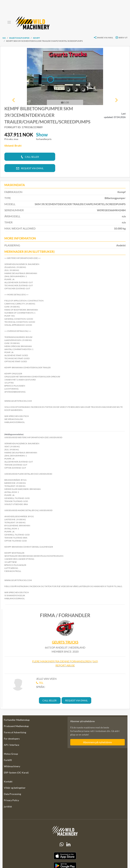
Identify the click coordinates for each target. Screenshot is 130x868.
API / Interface (12, 745)
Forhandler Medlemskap (17, 720)
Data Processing (12, 794)
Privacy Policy (11, 800)
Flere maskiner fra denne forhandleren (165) (65, 661)
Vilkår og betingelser (15, 788)
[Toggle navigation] (9, 23)
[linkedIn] (68, 844)
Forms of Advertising (15, 732)
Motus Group (11, 754)
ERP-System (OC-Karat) (16, 773)
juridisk (8, 806)
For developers (12, 739)
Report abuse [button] (65, 665)
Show (42, 135)
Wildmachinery (12, 766)
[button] (13, 100)
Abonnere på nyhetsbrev (97, 742)
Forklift (8, 760)
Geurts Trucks (65, 642)
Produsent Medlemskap (16, 726)
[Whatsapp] (62, 844)
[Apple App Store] (65, 856)
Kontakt (8, 781)
